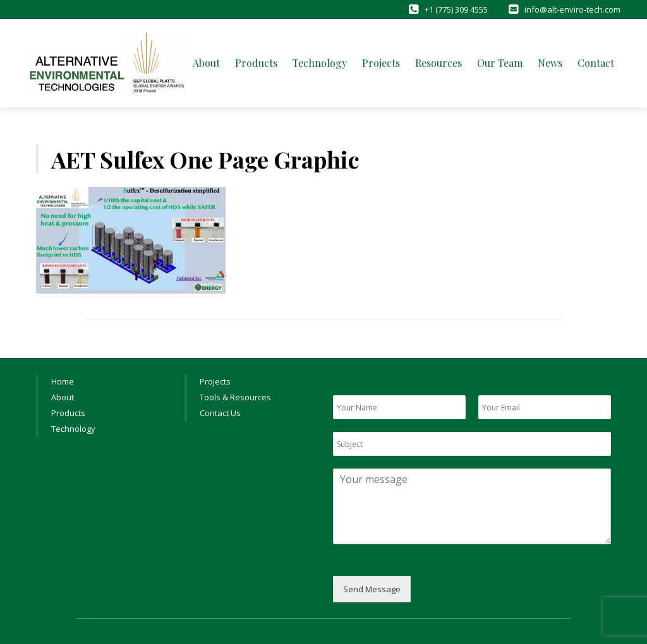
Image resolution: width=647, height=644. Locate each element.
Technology (320, 63)
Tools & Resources (235, 397)
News (550, 63)
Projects (381, 63)
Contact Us (220, 413)
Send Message (372, 589)
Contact (596, 63)
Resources (438, 63)
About (206, 63)
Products (256, 63)
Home (63, 381)
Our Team (500, 63)
